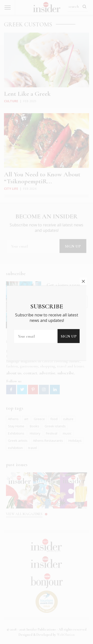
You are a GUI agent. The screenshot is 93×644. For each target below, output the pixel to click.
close (83, 264)
